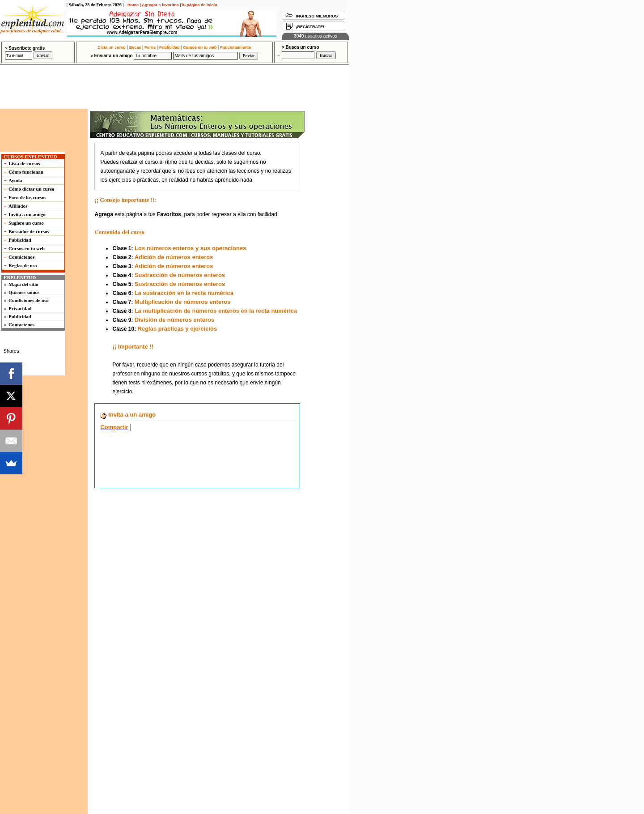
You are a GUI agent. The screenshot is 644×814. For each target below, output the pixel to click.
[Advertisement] (164, 73)
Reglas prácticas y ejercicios (178, 329)
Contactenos (21, 324)
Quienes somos (24, 292)
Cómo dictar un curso (31, 189)
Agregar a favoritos (160, 5)
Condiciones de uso (29, 300)
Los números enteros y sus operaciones (190, 248)
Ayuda (15, 180)
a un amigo (128, 415)
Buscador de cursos (29, 231)
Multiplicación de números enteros (183, 302)
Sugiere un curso (26, 223)
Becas (135, 47)
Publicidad (169, 47)
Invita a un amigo (27, 214)
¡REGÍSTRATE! (310, 27)
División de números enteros (174, 320)
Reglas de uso (23, 265)
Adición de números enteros (174, 257)
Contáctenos (21, 257)
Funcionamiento (236, 47)
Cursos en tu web (200, 47)
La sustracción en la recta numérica (184, 293)
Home (133, 5)
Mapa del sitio (23, 284)
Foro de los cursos (27, 197)
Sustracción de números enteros (180, 275)
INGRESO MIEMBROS (317, 16)
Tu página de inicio (199, 5)
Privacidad (20, 308)
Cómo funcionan (26, 172)
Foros (150, 47)
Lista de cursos (24, 163)
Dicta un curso (112, 47)
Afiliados (18, 206)
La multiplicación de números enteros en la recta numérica (216, 311)
